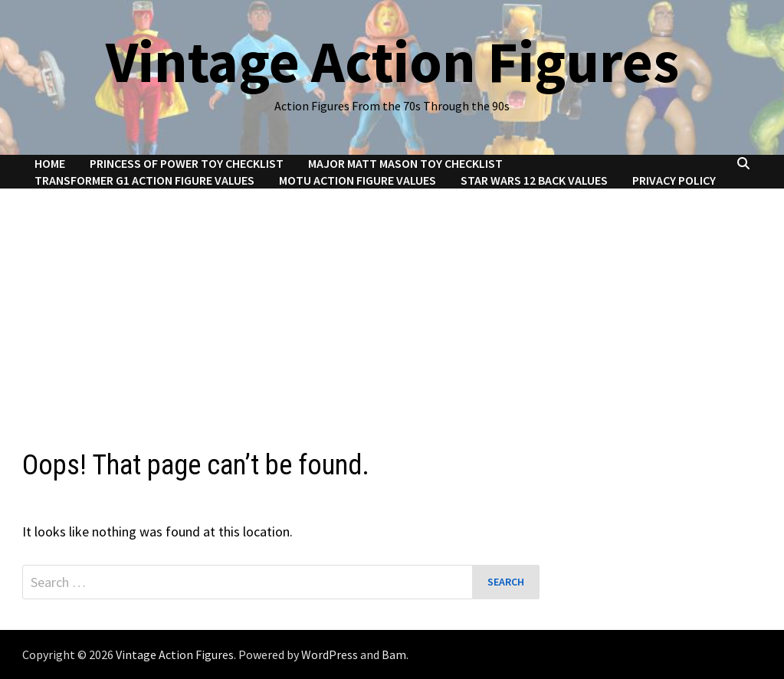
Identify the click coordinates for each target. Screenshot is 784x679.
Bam (394, 654)
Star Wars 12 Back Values (534, 180)
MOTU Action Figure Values (358, 180)
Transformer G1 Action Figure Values (144, 180)
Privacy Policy (674, 180)
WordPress (330, 654)
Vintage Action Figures (392, 61)
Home (50, 163)
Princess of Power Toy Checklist (187, 163)
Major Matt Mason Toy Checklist (405, 163)
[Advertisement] (392, 303)
